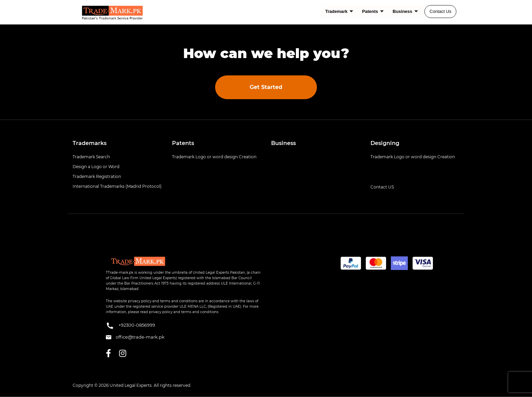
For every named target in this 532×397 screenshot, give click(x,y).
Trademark (339, 11)
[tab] (117, 143)
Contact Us (440, 11)
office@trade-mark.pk (135, 337)
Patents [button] (183, 143)
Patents (373, 11)
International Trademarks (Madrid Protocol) (117, 186)
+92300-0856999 (130, 326)
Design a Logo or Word (96, 167)
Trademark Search (91, 157)
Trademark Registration (97, 176)
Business (405, 11)
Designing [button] (385, 143)
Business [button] (283, 143)
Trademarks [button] (90, 143)
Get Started (266, 87)
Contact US (382, 187)
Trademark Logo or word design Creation (214, 157)
